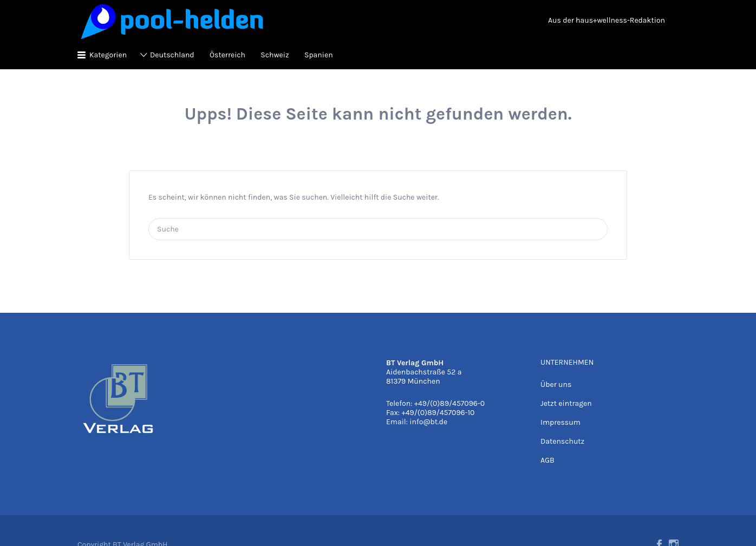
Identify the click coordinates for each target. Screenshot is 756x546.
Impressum (561, 422)
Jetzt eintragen (566, 403)
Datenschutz (562, 441)
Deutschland (172, 55)
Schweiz (275, 55)
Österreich (227, 55)
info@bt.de (428, 422)
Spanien (319, 55)
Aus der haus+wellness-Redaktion (607, 20)
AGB (548, 460)
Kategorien (108, 55)
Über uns (556, 384)
